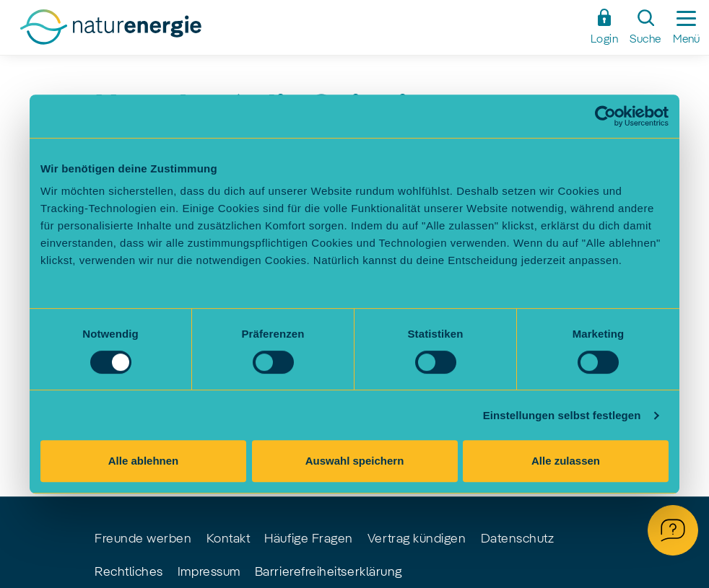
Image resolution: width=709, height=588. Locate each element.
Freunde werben (143, 539)
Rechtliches (129, 572)
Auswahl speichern (355, 461)
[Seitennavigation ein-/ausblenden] (686, 27)
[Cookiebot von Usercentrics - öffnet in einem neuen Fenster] (605, 116)
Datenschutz (518, 539)
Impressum (209, 572)
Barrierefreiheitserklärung (329, 572)
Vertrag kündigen (417, 539)
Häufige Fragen (309, 539)
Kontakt (229, 539)
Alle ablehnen (144, 461)
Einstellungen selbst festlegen (562, 415)
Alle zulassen (566, 461)
